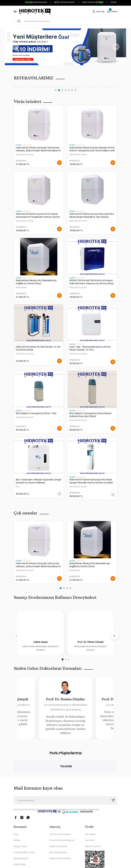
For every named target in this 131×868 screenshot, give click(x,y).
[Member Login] (98, 12)
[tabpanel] (29, 87)
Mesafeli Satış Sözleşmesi (62, 814)
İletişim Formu (21, 820)
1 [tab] (56, 90)
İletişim (17, 814)
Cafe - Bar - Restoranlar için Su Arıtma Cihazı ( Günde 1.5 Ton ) (90, 348)
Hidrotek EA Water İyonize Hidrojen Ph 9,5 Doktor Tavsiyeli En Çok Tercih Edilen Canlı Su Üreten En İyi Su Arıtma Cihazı (92, 149)
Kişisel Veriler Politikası (60, 832)
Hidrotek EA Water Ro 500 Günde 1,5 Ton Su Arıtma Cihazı (38, 348)
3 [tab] (62, 90)
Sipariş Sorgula (21, 832)
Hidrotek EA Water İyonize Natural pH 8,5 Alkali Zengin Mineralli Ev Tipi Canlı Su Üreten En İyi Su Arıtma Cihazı (92, 216)
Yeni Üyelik (90, 808)
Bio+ (18, 487)
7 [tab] (75, 90)
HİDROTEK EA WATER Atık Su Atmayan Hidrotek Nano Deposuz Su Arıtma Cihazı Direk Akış (91, 282)
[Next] (116, 47)
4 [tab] (65, 90)
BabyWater (21, 287)
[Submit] (113, 774)
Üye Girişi (90, 814)
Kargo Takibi (20, 838)
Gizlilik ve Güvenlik (58, 820)
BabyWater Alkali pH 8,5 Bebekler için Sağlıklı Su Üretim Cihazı (36, 282)
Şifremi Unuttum (93, 820)
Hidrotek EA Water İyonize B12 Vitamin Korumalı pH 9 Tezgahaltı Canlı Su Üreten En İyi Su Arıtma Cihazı (38, 216)
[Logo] (35, 12)
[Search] (65, 21)
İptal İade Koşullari (58, 826)
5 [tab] (69, 90)
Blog (16, 808)
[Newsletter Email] (65, 774)
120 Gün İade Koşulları (60, 808)
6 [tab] (72, 90)
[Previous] (15, 47)
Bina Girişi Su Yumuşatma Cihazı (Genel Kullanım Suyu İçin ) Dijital (90, 415)
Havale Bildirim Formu (25, 826)
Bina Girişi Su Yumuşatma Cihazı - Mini (36, 413)
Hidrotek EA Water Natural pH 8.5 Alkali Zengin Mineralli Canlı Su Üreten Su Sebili (91, 481)
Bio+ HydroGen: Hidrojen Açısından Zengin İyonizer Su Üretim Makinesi (39, 481)
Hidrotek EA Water (25, 155)
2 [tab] (59, 90)
